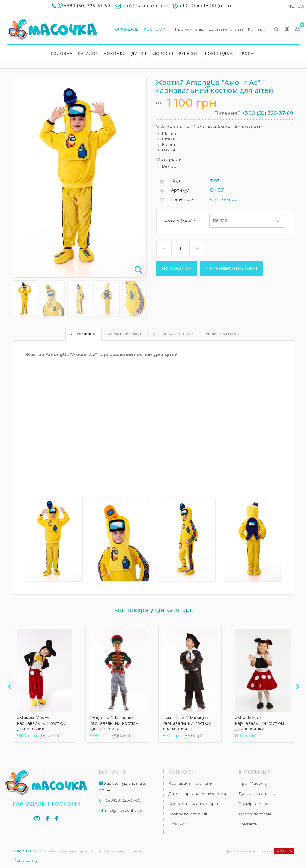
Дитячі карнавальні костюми (197, 793)
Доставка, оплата (226, 29)
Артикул (181, 190)
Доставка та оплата (173, 334)
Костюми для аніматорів (193, 804)
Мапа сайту (25, 860)
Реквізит (189, 53)
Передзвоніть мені (231, 269)
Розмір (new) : (180, 221)
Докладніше (83, 334)
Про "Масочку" (254, 783)
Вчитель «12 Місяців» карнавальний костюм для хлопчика (187, 723)
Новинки (115, 53)
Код (176, 181)
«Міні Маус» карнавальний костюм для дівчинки (260, 723)
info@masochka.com (126, 810)
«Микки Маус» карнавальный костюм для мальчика (42, 723)
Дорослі (163, 53)
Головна (62, 53)
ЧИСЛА (285, 851)
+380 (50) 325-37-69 (87, 6)
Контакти (257, 29)
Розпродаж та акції (188, 814)
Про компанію (190, 29)
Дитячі (140, 53)
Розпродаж (219, 53)
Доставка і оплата (257, 793)
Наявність (182, 199)
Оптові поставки (256, 814)
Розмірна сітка (221, 334)
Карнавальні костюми (140, 29)
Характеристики (124, 334)
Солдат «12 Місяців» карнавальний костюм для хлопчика (114, 723)
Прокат (247, 53)
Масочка (22, 851)
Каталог (88, 53)
